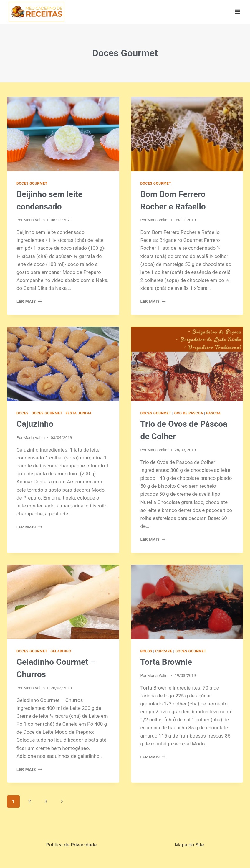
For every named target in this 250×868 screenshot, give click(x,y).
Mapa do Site (189, 845)
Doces (23, 413)
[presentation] (63, 134)
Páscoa (213, 413)
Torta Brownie (166, 662)
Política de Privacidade (71, 845)
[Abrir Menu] (237, 12)
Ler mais (29, 301)
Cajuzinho (35, 424)
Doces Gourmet (32, 183)
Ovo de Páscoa (189, 413)
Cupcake (164, 651)
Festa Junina (79, 413)
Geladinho (61, 651)
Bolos (146, 651)
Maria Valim (34, 220)
